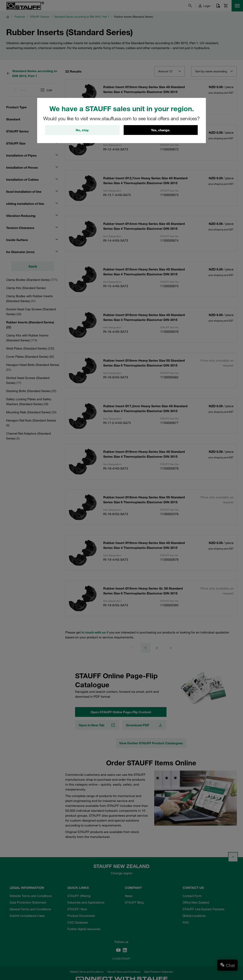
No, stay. (82, 130)
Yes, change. (161, 130)
